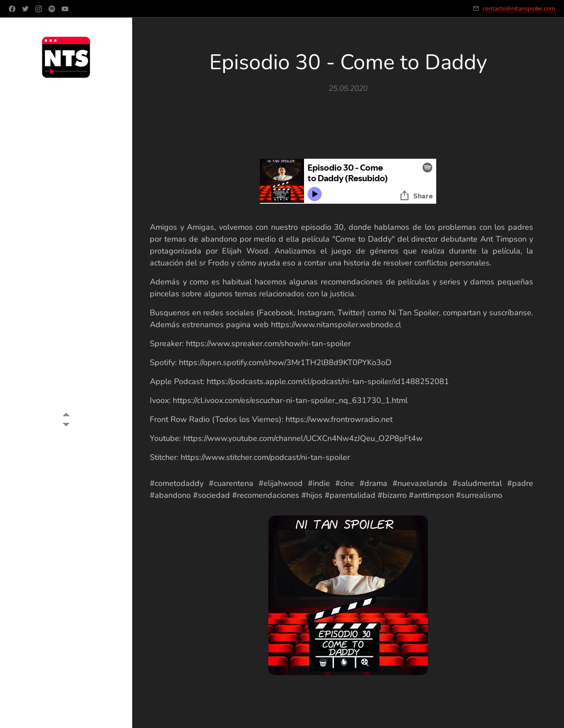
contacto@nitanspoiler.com (519, 8)
